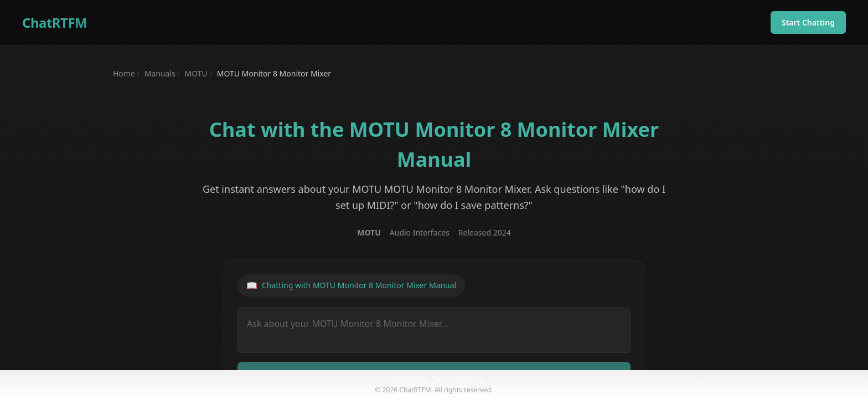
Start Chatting (808, 22)
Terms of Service (457, 379)
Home (124, 73)
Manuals (160, 73)
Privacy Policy (406, 379)
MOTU (196, 73)
